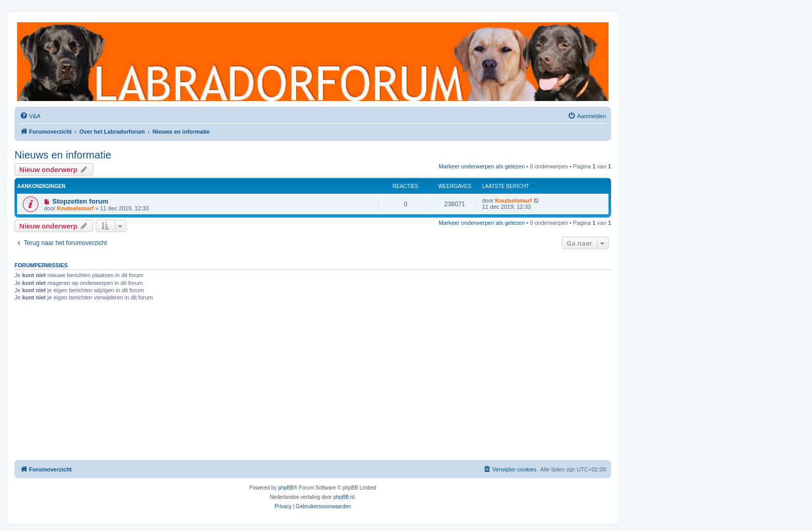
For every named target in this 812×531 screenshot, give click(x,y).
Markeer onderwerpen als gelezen (482, 166)
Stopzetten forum (80, 201)
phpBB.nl (344, 497)
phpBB (286, 488)
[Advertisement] (313, 382)
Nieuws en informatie (63, 155)
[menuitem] (30, 116)
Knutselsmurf (75, 208)
